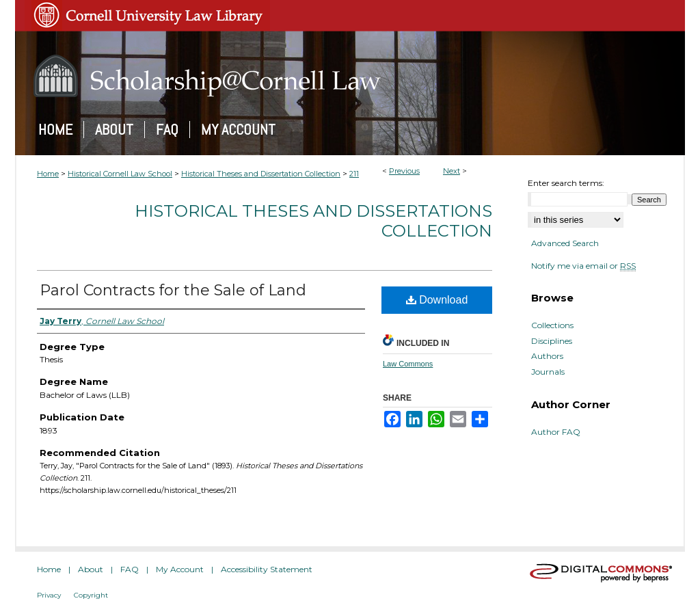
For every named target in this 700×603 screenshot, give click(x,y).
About (91, 569)
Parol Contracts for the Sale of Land (173, 290)
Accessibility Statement (267, 569)
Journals (548, 372)
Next (452, 171)
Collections (552, 325)
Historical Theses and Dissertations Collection (313, 221)
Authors (547, 356)
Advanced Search (565, 243)
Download (437, 300)
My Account (180, 569)
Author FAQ (556, 432)
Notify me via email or (583, 266)
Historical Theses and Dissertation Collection (261, 174)
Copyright (91, 595)
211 (354, 174)
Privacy (49, 595)
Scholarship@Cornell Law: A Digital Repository (350, 76)
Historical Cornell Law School (120, 174)
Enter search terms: (566, 183)
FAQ (130, 569)
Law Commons (408, 364)
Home (48, 174)
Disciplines (552, 341)
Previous (404, 171)
